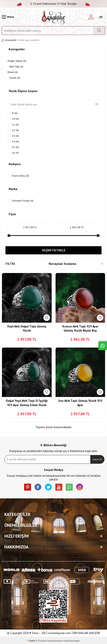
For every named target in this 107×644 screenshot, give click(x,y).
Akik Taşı (16, 67)
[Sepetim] (100, 17)
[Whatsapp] (69, 487)
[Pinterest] (28, 487)
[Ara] (99, 31)
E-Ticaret (41, 641)
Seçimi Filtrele (54, 250)
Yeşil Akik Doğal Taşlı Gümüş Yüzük (27, 329)
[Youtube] (59, 487)
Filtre (10, 264)
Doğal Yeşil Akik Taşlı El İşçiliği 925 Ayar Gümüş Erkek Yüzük (27, 403)
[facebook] (38, 487)
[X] (48, 487)
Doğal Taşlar (17, 61)
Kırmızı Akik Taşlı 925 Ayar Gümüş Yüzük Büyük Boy (80, 329)
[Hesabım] (91, 17)
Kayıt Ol (97, 459)
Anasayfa (9, 40)
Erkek (13, 72)
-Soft (31, 641)
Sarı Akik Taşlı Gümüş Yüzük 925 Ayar (80, 403)
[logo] (53, 17)
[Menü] (8, 17)
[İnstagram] (80, 487)
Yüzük (15, 78)
